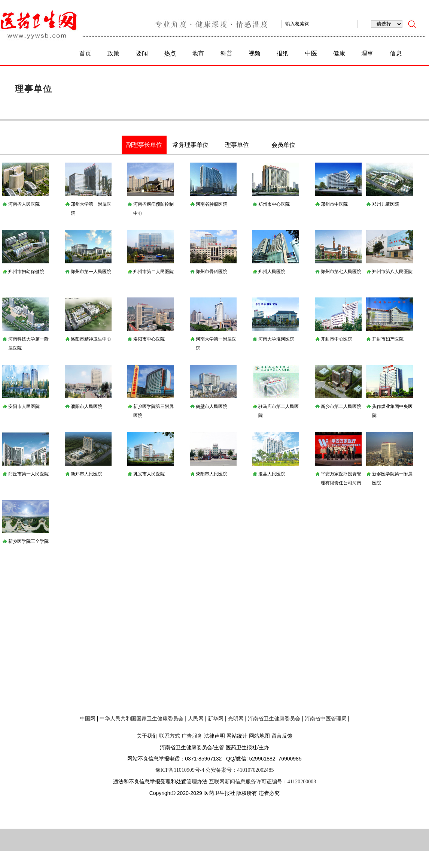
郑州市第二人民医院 (153, 272)
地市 (198, 53)
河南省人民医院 (24, 204)
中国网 (88, 719)
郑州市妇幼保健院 (26, 272)
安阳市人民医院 (24, 406)
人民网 (196, 719)
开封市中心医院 (337, 339)
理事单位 (34, 89)
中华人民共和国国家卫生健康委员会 (142, 719)
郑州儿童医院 (386, 204)
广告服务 (192, 736)
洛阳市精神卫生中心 (91, 339)
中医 (311, 53)
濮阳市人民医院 (86, 406)
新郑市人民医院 (86, 474)
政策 (113, 53)
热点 (170, 53)
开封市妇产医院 (388, 339)
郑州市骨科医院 (212, 272)
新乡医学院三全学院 (28, 541)
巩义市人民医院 (149, 474)
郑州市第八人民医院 (392, 272)
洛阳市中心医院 (149, 339)
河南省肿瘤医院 (212, 204)
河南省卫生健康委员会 (274, 719)
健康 (339, 53)
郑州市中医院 (334, 204)
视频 (255, 53)
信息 (396, 53)
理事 (367, 53)
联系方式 (170, 736)
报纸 (283, 53)
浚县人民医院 (272, 474)
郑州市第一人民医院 (91, 272)
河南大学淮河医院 (276, 339)
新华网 (216, 719)
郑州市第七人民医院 (341, 272)
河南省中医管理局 (326, 719)
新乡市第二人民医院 (341, 406)
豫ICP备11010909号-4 (180, 770)
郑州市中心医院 (274, 204)
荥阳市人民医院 (212, 474)
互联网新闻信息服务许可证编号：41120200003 (262, 782)
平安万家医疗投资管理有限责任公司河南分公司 (341, 483)
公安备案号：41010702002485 (240, 770)
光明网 (236, 719)
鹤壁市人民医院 (212, 406)
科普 (226, 53)
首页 (85, 53)
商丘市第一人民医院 (28, 474)
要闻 (142, 53)
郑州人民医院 (272, 272)
